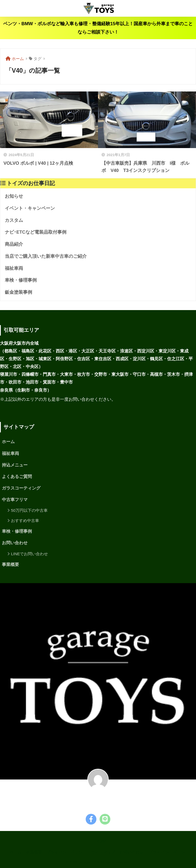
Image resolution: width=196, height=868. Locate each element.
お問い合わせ (15, 543)
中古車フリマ (15, 500)
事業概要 (10, 564)
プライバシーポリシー (66, 852)
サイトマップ (103, 852)
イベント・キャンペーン (30, 208)
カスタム (14, 220)
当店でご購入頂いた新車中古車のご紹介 (46, 256)
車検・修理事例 (21, 280)
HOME (98, 841)
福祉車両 (14, 268)
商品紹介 (14, 244)
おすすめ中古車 (25, 521)
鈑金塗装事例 (18, 292)
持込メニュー (15, 465)
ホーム (8, 442)
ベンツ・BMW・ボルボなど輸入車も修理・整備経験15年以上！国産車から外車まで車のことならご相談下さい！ (98, 28)
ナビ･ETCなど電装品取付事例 (36, 232)
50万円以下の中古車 (29, 510)
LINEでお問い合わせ (29, 554)
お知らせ (14, 196)
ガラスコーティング (21, 488)
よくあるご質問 (17, 477)
